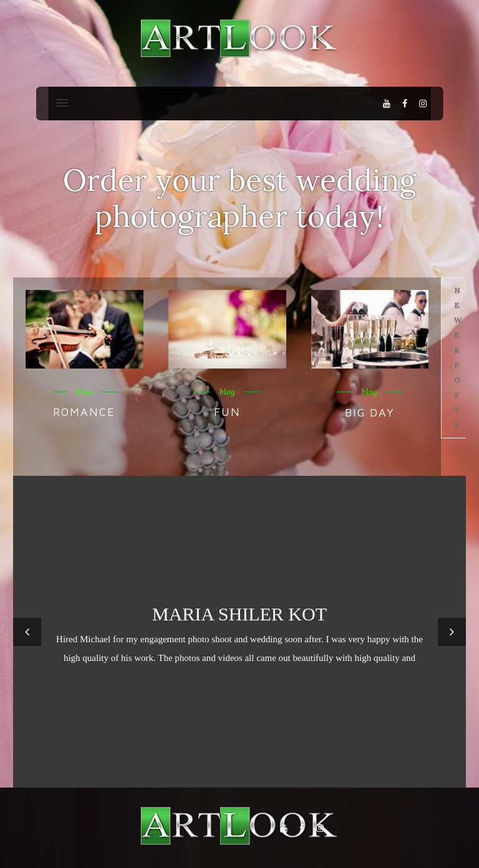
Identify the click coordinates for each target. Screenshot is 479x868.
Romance (84, 412)
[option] (239, 632)
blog (85, 392)
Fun (227, 412)
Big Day (370, 412)
